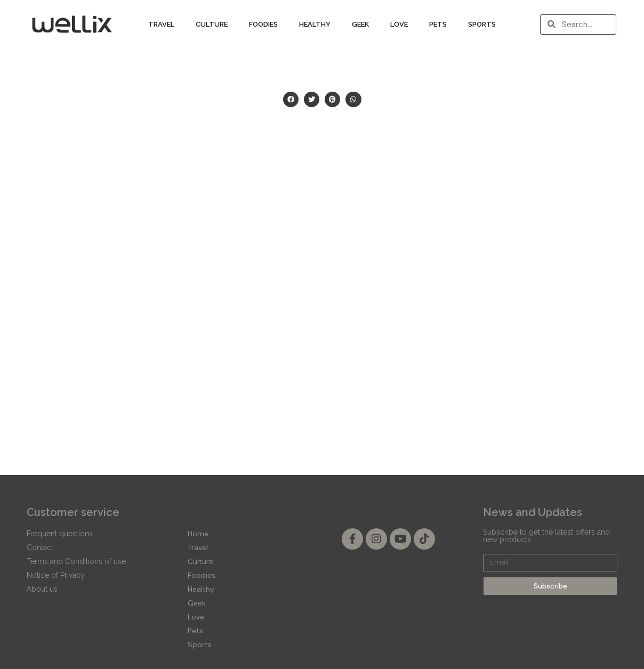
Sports (482, 24)
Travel (161, 24)
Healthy (315, 24)
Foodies (263, 24)
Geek (360, 24)
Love (399, 24)
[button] (291, 99)
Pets (438, 24)
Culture (212, 24)
